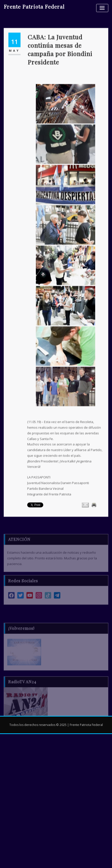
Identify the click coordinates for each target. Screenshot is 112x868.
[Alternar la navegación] (102, 8)
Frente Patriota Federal (34, 6)
